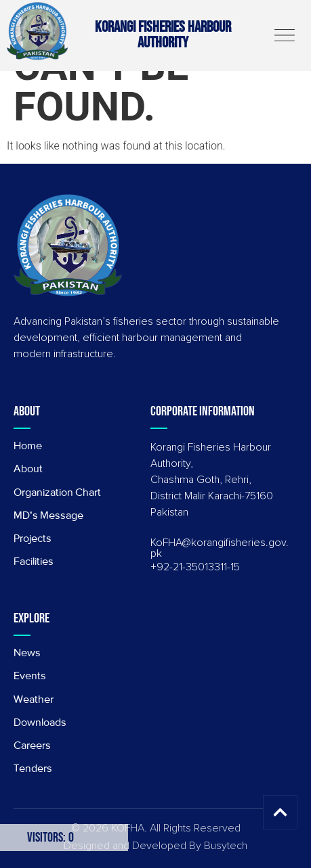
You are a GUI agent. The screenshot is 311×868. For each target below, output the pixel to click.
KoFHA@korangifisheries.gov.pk (220, 548)
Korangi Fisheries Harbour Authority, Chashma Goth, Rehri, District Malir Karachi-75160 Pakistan (212, 480)
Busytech (226, 846)
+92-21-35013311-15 (195, 567)
